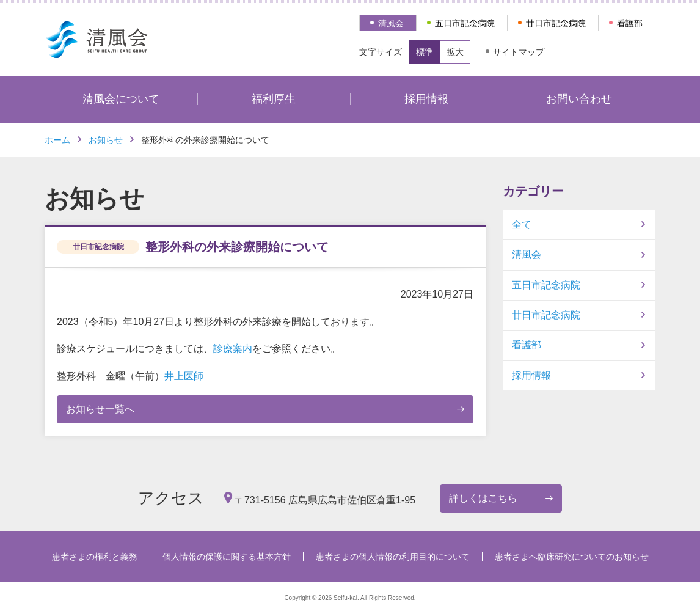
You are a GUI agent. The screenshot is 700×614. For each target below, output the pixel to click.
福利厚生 (274, 99)
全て (522, 225)
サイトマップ (519, 52)
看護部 (630, 23)
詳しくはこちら (483, 498)
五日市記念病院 (465, 23)
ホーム (57, 140)
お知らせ (106, 140)
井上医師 (184, 376)
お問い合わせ (579, 99)
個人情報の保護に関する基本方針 (227, 557)
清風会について (121, 99)
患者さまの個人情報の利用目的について (393, 557)
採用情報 (426, 99)
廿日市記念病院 (556, 23)
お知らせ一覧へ (100, 409)
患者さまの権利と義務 (95, 557)
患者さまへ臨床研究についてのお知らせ (572, 557)
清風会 (391, 23)
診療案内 (233, 349)
